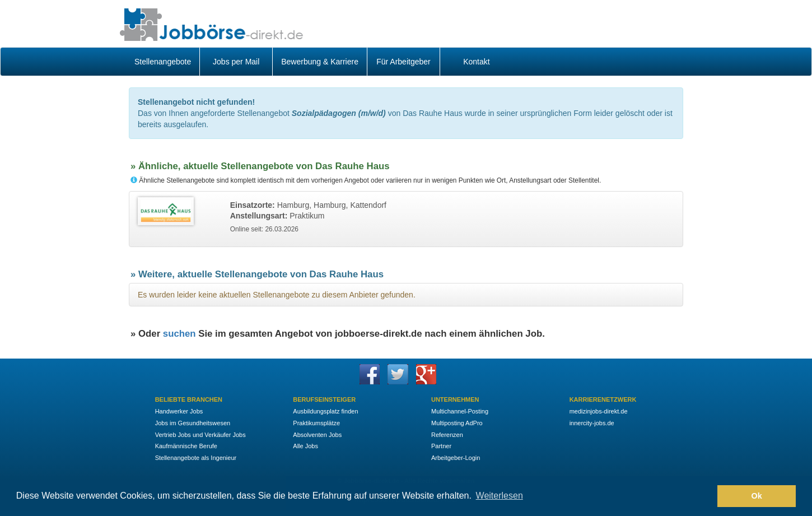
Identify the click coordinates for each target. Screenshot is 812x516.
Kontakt (476, 62)
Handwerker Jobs (179, 411)
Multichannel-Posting (460, 411)
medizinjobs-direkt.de (599, 411)
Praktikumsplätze (316, 423)
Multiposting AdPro (457, 423)
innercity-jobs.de (592, 423)
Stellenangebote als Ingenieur (196, 458)
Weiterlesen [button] (500, 496)
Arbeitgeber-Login (456, 458)
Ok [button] (757, 496)
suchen (179, 334)
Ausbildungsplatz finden (325, 411)
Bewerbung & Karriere (320, 62)
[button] (706, 496)
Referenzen (447, 435)
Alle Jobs (305, 446)
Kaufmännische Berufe (186, 446)
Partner (441, 446)
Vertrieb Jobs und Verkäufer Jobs (200, 435)
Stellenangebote (163, 62)
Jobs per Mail (236, 62)
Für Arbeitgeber (403, 62)
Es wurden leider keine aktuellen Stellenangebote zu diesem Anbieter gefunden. (277, 295)
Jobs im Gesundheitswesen (193, 423)
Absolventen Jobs (317, 435)
